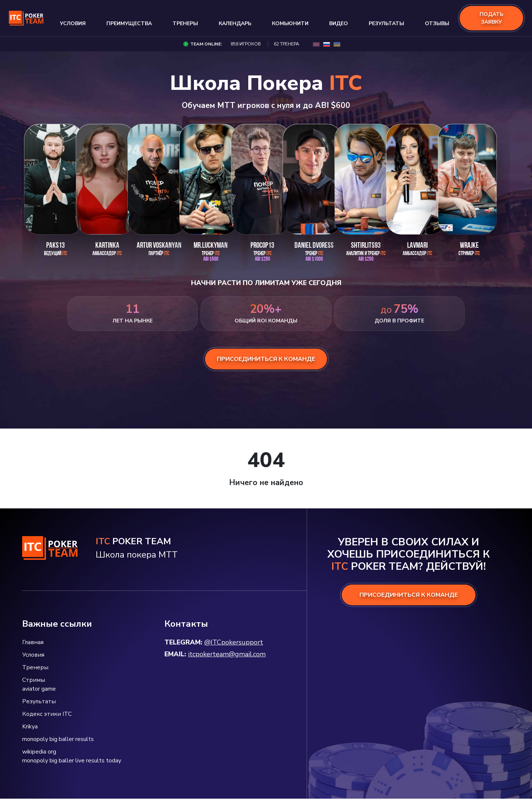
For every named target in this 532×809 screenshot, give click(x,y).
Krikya (30, 727)
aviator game (39, 689)
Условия (73, 23)
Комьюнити (290, 23)
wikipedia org (39, 752)
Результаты (386, 23)
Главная (33, 642)
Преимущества (129, 23)
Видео (339, 23)
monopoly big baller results (58, 739)
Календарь (235, 23)
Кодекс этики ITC (47, 714)
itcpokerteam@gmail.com (227, 654)
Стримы (34, 680)
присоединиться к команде (266, 359)
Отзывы (437, 23)
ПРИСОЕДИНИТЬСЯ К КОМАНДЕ (409, 595)
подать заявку (491, 18)
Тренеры (185, 23)
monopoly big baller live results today (72, 761)
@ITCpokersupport (234, 642)
